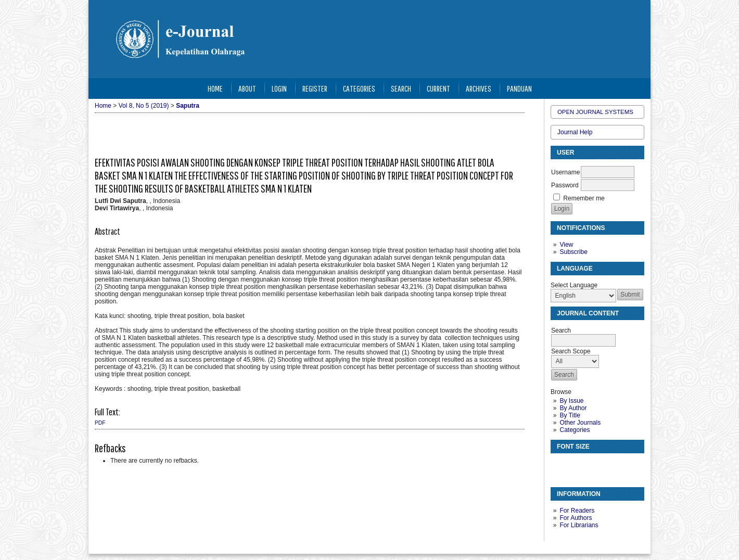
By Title (570, 415)
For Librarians (579, 525)
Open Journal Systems (595, 112)
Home (215, 88)
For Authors (576, 518)
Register (315, 88)
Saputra (188, 106)
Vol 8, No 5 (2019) (144, 106)
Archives (479, 88)
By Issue (571, 401)
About (247, 88)
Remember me (584, 198)
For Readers (577, 511)
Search (401, 88)
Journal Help (575, 132)
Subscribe (573, 252)
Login (279, 88)
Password (565, 185)
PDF (100, 423)
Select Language (574, 285)
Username (565, 172)
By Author (573, 408)
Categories (575, 430)
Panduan (519, 88)
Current (438, 88)
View (566, 245)
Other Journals (580, 423)
